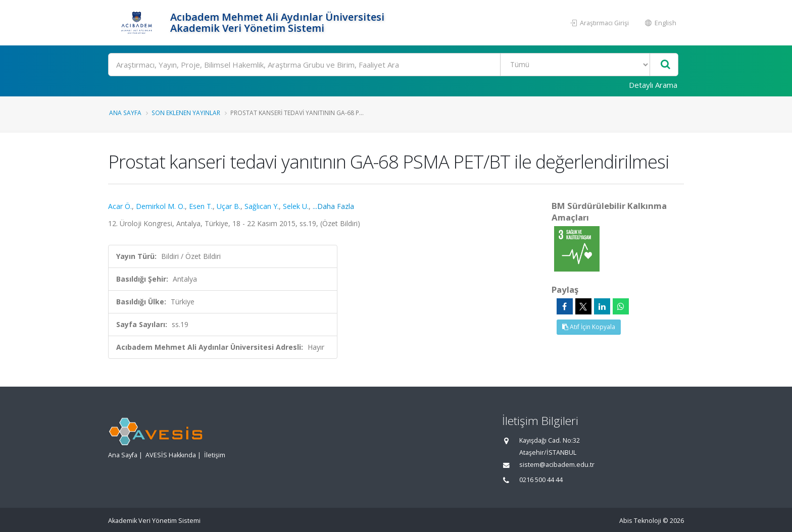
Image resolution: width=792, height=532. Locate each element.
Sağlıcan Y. (262, 206)
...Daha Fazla (333, 206)
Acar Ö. (120, 206)
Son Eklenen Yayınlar (186, 113)
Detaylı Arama (653, 85)
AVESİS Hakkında (171, 455)
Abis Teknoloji (640, 521)
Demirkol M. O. (160, 206)
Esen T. (201, 206)
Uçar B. (229, 206)
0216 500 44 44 (541, 480)
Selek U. (296, 206)
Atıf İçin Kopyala (589, 327)
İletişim (215, 455)
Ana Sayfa (125, 113)
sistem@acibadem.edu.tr (557, 465)
